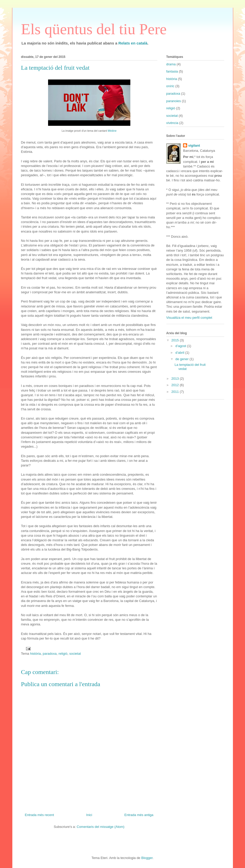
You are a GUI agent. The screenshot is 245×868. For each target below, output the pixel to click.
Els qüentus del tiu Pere (94, 29)
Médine (112, 131)
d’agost (181, 346)
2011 (176, 392)
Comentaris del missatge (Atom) (101, 827)
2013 (176, 379)
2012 (176, 385)
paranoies (174, 101)
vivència (172, 123)
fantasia (172, 71)
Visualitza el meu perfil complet (189, 318)
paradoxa (50, 654)
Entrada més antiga (139, 815)
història (35, 654)
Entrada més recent (39, 815)
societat (75, 654)
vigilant (194, 145)
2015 (176, 340)
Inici (89, 815)
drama (171, 64)
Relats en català (133, 43)
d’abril (180, 353)
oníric (170, 86)
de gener (182, 359)
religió (63, 654)
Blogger (147, 858)
